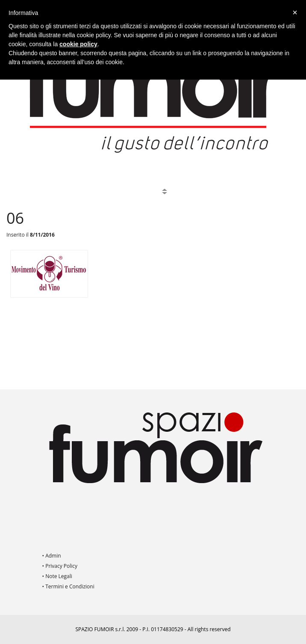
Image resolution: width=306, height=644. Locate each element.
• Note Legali (57, 576)
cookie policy (78, 44)
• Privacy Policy (60, 566)
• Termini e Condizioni (68, 586)
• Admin (52, 556)
